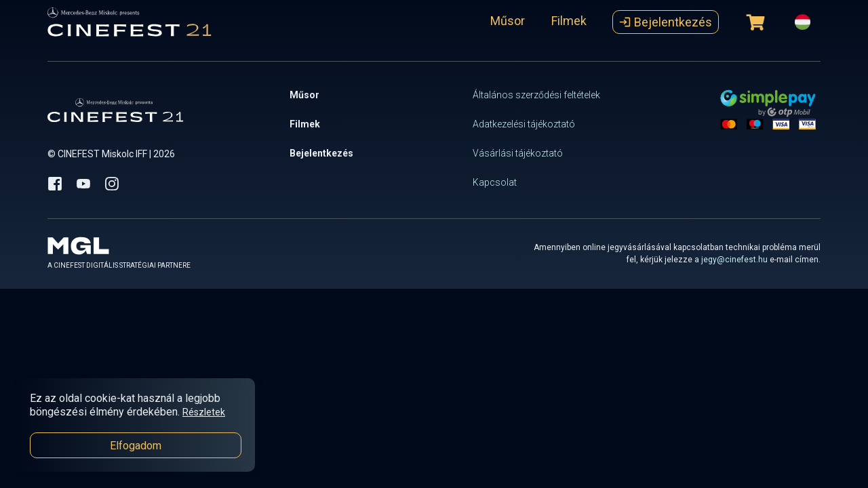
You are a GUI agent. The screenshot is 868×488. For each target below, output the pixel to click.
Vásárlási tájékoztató (518, 153)
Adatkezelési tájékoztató (524, 124)
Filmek (569, 21)
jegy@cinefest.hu (734, 260)
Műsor (508, 21)
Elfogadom (136, 446)
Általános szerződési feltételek (536, 95)
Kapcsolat (495, 182)
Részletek (204, 412)
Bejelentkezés (666, 22)
